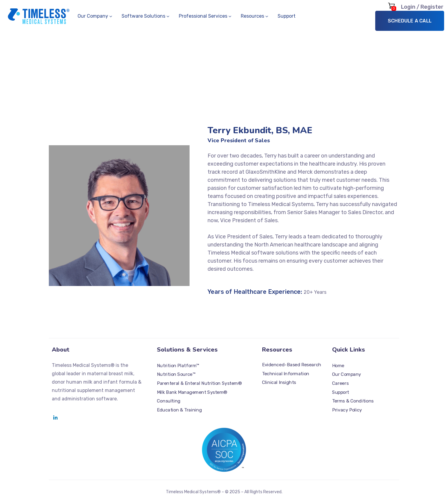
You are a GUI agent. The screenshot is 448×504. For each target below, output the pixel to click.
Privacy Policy (347, 410)
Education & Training (179, 410)
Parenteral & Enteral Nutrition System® (199, 383)
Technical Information (286, 374)
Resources (252, 16)
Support (287, 16)
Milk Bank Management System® (192, 392)
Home (338, 366)
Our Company (93, 16)
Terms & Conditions (353, 401)
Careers (340, 383)
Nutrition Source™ (176, 374)
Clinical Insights (279, 383)
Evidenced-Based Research (292, 365)
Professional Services (203, 16)
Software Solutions (143, 16)
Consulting (169, 401)
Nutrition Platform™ (178, 366)
